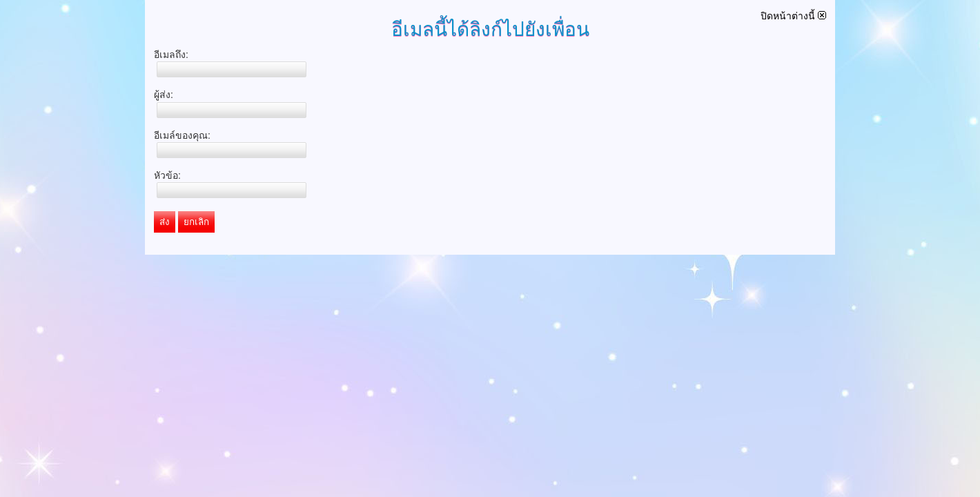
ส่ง (165, 222)
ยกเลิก (196, 222)
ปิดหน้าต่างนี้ (793, 16)
